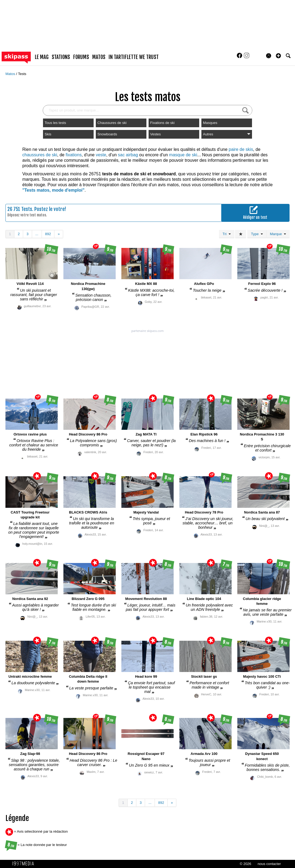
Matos (11, 74)
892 (48, 234)
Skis (48, 134)
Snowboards (107, 134)
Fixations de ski (162, 123)
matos (99, 57)
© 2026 (245, 864)
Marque (278, 234)
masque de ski (183, 155)
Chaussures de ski (112, 123)
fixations (74, 155)
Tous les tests (55, 123)
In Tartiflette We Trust (134, 57)
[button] (278, 56)
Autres (227, 134)
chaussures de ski (40, 155)
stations (61, 57)
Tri (227, 234)
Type (257, 234)
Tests (22, 74)
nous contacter (269, 864)
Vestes (156, 134)
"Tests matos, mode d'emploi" (53, 190)
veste (101, 155)
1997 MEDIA (25, 864)
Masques (210, 123)
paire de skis (241, 149)
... (37, 234)
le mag (42, 57)
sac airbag (128, 155)
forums (81, 57)
